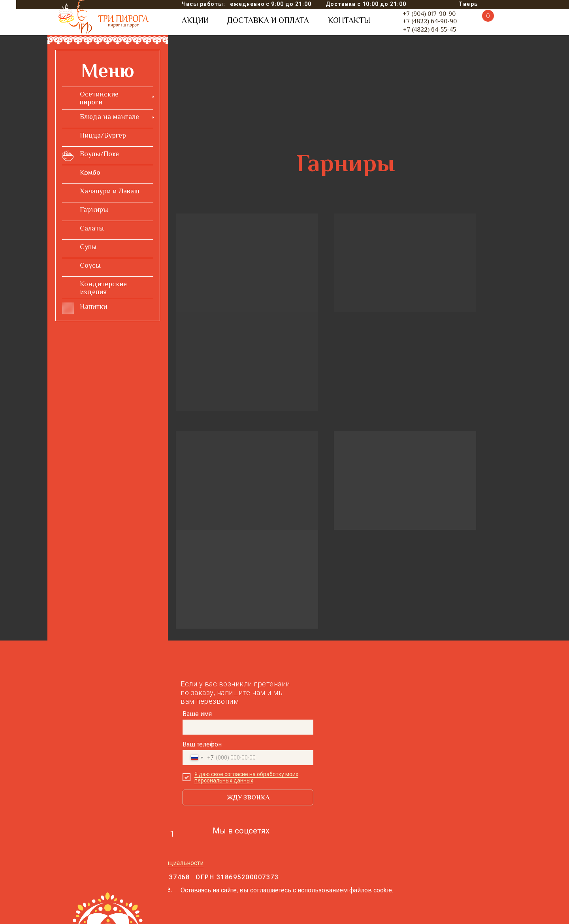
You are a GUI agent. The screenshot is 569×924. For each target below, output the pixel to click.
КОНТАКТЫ (349, 20)
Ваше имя (197, 714)
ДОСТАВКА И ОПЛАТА (268, 20)
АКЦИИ (195, 20)
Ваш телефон (202, 744)
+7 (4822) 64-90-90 (430, 21)
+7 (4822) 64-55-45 (430, 30)
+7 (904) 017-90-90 (429, 14)
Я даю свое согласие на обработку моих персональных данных (246, 777)
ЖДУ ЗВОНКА (248, 797)
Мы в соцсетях (241, 831)
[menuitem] (108, 98)
